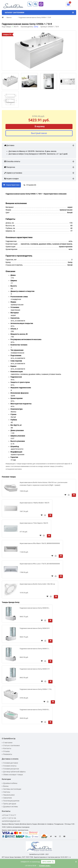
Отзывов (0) (30, 185)
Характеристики (11, 185)
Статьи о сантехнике (11, 745)
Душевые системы (10, 807)
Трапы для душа (9, 804)
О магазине (7, 743)
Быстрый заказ (39, 133)
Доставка (9, 145)
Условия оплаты (9, 766)
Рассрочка (10, 167)
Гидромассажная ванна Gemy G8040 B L (34, 608)
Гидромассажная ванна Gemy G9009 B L (34, 710)
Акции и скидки (11, 179)
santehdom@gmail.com (11, 821)
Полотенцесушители (11, 801)
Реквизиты (7, 754)
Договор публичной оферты (14, 772)
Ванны (5, 786)
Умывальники (8, 795)
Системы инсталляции (11, 789)
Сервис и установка (13, 173)
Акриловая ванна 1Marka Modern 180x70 (34, 503)
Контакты (7, 748)
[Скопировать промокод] (48, 862)
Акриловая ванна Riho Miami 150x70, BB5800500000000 (40, 543)
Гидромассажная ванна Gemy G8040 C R (35, 669)
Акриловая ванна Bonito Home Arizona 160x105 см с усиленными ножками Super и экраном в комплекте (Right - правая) (44, 484)
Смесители (7, 798)
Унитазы (6, 792)
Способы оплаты (12, 161)
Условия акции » (45, 866)
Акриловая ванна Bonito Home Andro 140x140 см (37, 584)
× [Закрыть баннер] (76, 862)
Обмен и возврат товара (12, 775)
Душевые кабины (10, 783)
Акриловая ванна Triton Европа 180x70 (34, 523)
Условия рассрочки (10, 769)
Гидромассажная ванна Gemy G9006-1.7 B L (36, 689)
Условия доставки (10, 763)
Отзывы (6, 751)
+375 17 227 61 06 (9, 818)
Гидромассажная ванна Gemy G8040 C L (34, 649)
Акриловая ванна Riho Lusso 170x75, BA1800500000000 (40, 564)
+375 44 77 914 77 (9, 815)
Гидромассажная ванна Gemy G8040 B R (35, 628)
